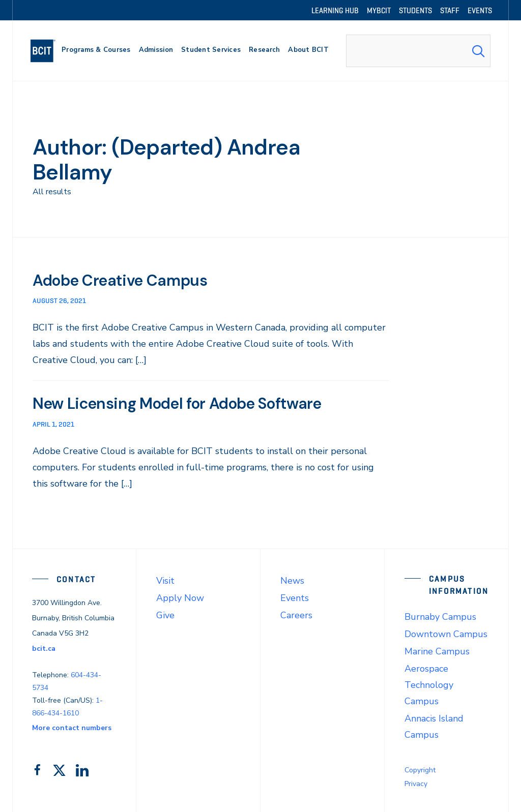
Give (165, 615)
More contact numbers (72, 727)
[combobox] (418, 51)
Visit (165, 580)
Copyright (420, 770)
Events (295, 597)
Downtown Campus (446, 634)
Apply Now (180, 597)
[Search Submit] (478, 51)
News (292, 580)
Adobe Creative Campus (126, 280)
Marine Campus (437, 651)
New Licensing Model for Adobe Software (190, 403)
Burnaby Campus (440, 616)
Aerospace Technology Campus (429, 684)
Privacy (416, 783)
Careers (296, 615)
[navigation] (47, 51)
